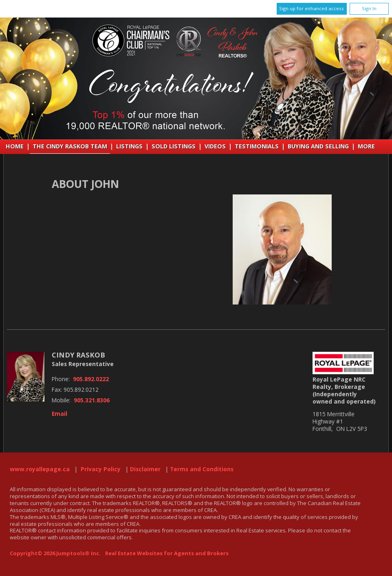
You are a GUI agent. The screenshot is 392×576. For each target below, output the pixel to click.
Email (59, 414)
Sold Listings (174, 146)
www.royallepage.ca (40, 469)
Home (15, 146)
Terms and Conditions (202, 469)
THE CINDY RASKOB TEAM (70, 146)
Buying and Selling (318, 146)
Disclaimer (145, 469)
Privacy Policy (101, 469)
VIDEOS (215, 146)
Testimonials (257, 146)
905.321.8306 (92, 400)
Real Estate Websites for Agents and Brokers (167, 553)
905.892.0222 (91, 379)
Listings (129, 146)
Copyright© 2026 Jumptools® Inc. (55, 553)
